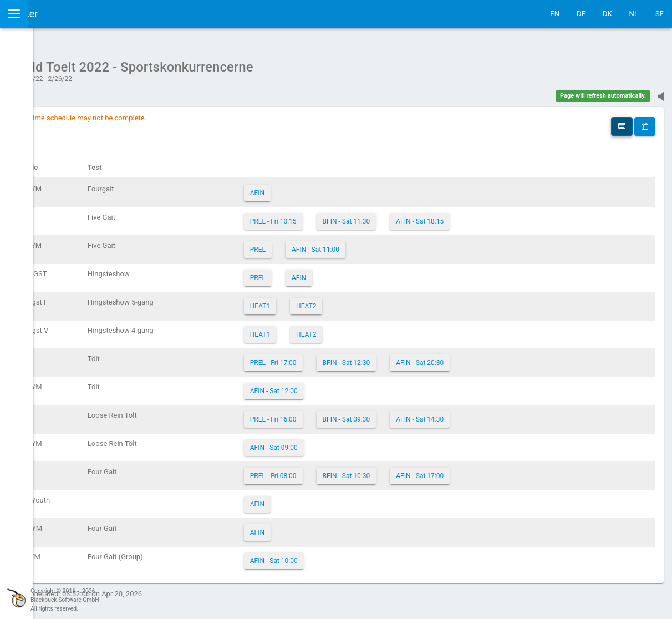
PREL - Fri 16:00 (358, 414)
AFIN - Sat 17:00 (504, 470)
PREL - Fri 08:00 (358, 470)
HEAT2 (390, 301)
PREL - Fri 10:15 (358, 216)
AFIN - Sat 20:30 (504, 357)
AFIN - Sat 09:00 (358, 442)
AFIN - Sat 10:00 (358, 555)
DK (607, 14)
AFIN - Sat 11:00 (400, 244)
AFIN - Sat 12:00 (358, 385)
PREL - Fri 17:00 (358, 357)
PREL (342, 244)
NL (634, 14)
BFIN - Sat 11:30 (430, 216)
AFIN (342, 187)
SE (660, 14)
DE (581, 14)
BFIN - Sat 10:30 (430, 470)
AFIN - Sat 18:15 (504, 216)
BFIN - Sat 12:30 (430, 357)
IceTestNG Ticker (61, 14)
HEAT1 (344, 301)
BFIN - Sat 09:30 (430, 414)
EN (555, 14)
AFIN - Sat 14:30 (504, 414)
